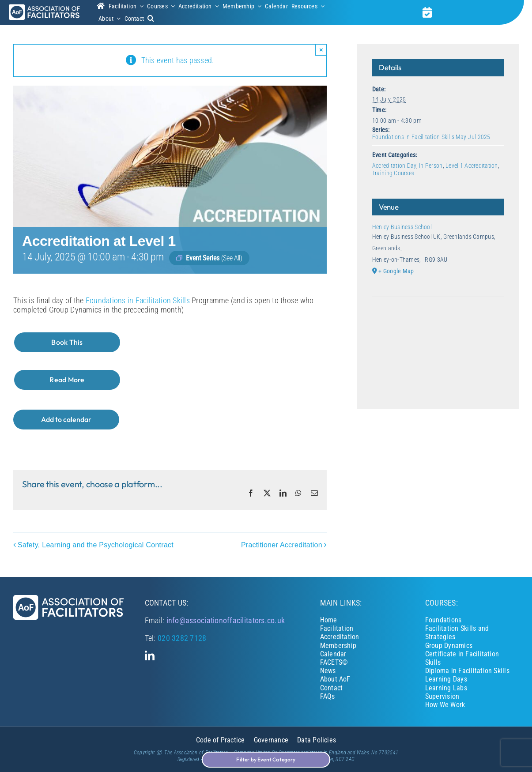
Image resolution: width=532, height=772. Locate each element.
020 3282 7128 (182, 638)
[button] (151, 19)
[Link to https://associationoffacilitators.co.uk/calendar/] (427, 12)
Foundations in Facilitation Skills (138, 300)
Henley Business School (402, 227)
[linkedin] (150, 655)
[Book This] (67, 342)
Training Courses (393, 173)
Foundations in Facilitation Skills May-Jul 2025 (431, 137)
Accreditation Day (394, 166)
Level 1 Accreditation (472, 166)
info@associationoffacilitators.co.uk (226, 620)
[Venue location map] (438, 324)
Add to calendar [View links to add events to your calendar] (66, 420)
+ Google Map (396, 271)
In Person (431, 166)
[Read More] (67, 380)
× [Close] (321, 50)
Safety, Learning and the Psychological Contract (96, 545)
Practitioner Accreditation (282, 545)
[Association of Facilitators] (44, 8)
